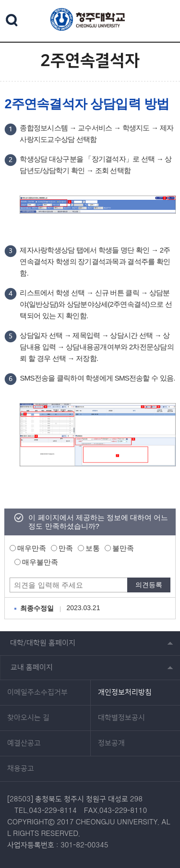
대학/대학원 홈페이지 (43, 643)
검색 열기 (12, 20)
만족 (66, 548)
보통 (93, 548)
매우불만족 (40, 562)
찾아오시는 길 (28, 718)
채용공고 (21, 769)
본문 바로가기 (90, 0)
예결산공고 (24, 743)
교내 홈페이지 (32, 667)
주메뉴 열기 (164, 19)
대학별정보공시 (121, 718)
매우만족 (32, 548)
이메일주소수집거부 (37, 693)
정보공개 (111, 743)
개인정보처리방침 (125, 693)
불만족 (123, 548)
